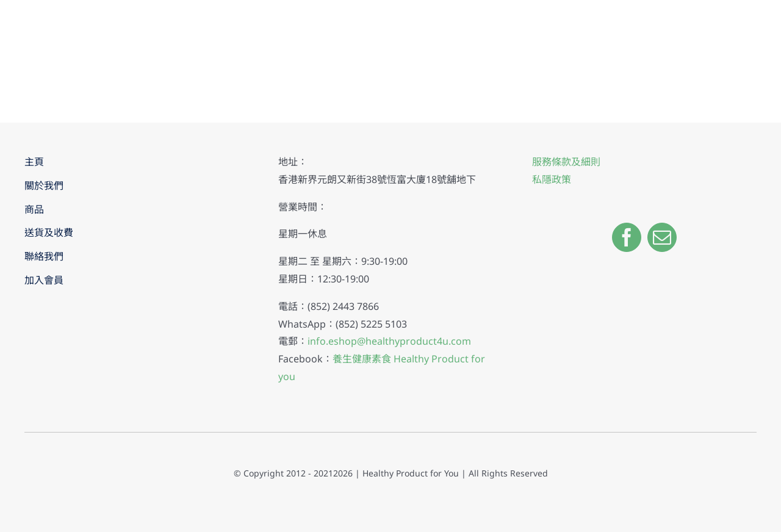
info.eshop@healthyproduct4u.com (389, 341)
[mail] (662, 237)
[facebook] (627, 237)
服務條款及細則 (566, 162)
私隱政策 (552, 179)
